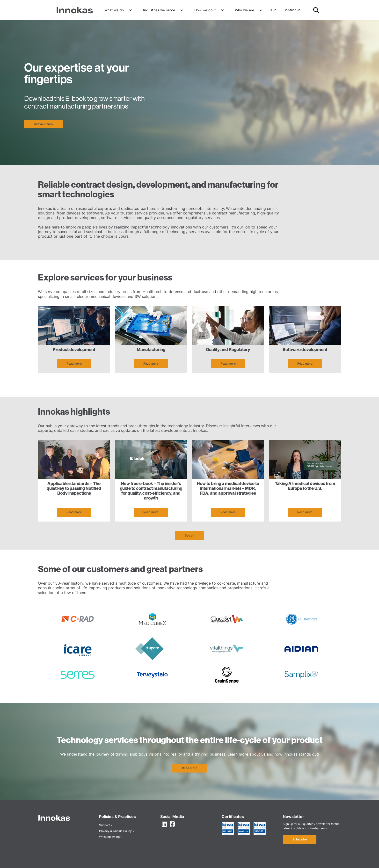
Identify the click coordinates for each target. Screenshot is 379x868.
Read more (74, 364)
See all (189, 535)
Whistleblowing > (111, 837)
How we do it (205, 10)
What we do (114, 10)
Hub (273, 10)
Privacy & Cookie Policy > (117, 831)
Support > (106, 825)
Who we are (245, 10)
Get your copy (44, 124)
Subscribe (300, 839)
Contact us (292, 10)
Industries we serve (159, 10)
